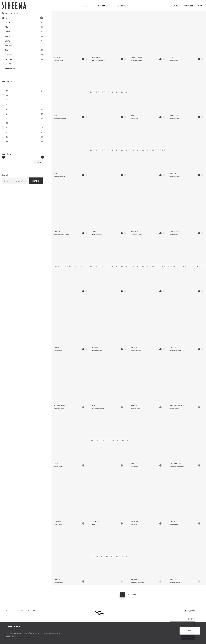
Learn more (11, 636)
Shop (4, 18)
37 (7, 123)
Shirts (8, 32)
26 (7, 100)
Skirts (8, 41)
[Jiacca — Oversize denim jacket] (71, 208)
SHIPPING (20, 611)
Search (36, 181)
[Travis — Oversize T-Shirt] (148, 208)
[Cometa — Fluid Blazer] (71, 498)
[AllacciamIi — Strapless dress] (148, 34)
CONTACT (8, 611)
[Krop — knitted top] (71, 324)
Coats (8, 22)
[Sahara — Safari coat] (148, 266)
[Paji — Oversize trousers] (71, 92)
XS (7, 109)
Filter (38, 162)
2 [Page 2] (128, 595)
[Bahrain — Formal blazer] (109, 150)
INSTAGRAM (190, 611)
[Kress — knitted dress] (109, 324)
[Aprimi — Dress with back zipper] (71, 266)
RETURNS (31, 611)
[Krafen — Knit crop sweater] (109, 34)
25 (7, 96)
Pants (8, 36)
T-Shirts (9, 45)
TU (7, 86)
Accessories (10, 68)
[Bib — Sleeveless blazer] (71, 150)
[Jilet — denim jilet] (148, 92)
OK (190, 630)
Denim (8, 64)
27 (7, 105)
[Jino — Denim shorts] (109, 208)
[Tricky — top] (109, 498)
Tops (7, 50)
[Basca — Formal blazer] (71, 34)
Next (135, 595)
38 (7, 128)
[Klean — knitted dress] (148, 382)
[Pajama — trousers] (148, 498)
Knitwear (9, 59)
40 (7, 137)
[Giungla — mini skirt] (109, 556)
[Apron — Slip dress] (148, 440)
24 (7, 91)
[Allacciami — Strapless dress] (71, 382)
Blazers (8, 27)
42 (7, 141)
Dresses (9, 55)
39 (7, 132)
